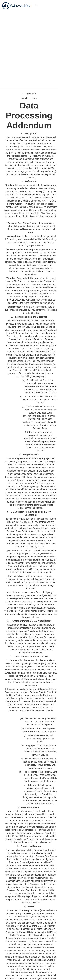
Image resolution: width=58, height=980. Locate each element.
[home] (15, 6)
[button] (37, 6)
